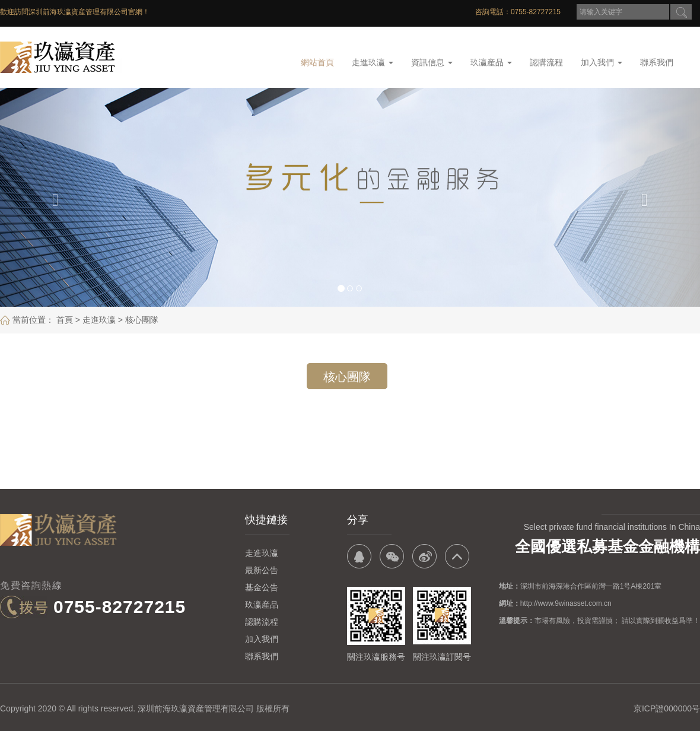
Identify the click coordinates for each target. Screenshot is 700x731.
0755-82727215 (120, 607)
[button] (52, 197)
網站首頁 (317, 62)
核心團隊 (142, 320)
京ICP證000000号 (667, 708)
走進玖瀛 (373, 62)
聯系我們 (657, 62)
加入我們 (602, 62)
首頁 (65, 320)
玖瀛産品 (491, 62)
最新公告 (262, 570)
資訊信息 (432, 62)
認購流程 (546, 62)
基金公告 (262, 587)
